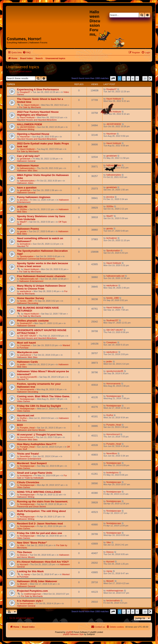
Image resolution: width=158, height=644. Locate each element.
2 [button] (124, 78)
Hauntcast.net (26, 415)
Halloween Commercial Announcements (36, 259)
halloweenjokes (27, 168)
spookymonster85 (28, 377)
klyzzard (24, 564)
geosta (23, 231)
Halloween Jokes (25, 183)
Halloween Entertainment (31, 281)
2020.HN (22, 207)
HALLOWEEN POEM (29, 124)
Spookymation (27, 256)
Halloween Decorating (28, 303)
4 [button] (133, 78)
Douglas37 (25, 92)
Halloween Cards (27, 362)
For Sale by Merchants (30, 107)
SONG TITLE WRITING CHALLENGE (39, 492)
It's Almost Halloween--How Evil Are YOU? (43, 562)
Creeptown (25, 345)
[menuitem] (27, 52)
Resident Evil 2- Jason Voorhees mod (40, 524)
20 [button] (145, 78)
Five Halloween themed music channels (41, 276)
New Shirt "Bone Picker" (32, 543)
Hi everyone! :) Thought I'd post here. (40, 435)
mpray (27, 574)
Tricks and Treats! (28, 454)
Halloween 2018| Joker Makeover (37, 581)
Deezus (24, 555)
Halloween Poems (28, 229)
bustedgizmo (26, 475)
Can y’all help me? (28, 156)
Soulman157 (26, 323)
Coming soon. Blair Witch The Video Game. (44, 396)
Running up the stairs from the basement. (43, 501)
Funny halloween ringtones (34, 197)
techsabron (25, 244)
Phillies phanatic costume (33, 321)
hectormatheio (27, 603)
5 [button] (137, 78)
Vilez (22, 545)
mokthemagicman (33, 594)
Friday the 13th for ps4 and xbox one (39, 533)
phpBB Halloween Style (73, 634)
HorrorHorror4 (27, 437)
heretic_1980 (26, 301)
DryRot (23, 418)
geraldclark (25, 159)
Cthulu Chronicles (28, 482)
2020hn (24, 209)
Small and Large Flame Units (35, 473)
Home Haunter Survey (31, 298)
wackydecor (26, 291)
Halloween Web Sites (27, 171)
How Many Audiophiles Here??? (37, 444)
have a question (27, 188)
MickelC (24, 584)
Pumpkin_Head (27, 428)
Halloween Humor (28, 166)
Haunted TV (23, 246)
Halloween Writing (26, 129)
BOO (20, 425)
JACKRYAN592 (27, 127)
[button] (113, 78)
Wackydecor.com (27, 352)
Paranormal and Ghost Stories (31, 506)
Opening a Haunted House (33, 134)
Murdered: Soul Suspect (32, 463)
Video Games (23, 401)
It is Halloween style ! (30, 601)
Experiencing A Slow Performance (38, 89)
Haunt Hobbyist (31, 105)
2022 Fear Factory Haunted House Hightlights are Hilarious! (38, 113)
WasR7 (23, 222)
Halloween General (26, 161)
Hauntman (25, 137)
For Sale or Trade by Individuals (42, 477)
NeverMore (25, 456)
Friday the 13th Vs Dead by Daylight (39, 406)
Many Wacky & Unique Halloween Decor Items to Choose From (41, 287)
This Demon (24, 552)
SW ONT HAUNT (28, 336)
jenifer (23, 364)
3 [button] (128, 78)
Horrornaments (27, 389)
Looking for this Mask (30, 571)
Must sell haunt (26, 343)
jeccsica (24, 200)
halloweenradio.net (29, 279)
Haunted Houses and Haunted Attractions (37, 120)
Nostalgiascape (27, 399)
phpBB (69, 632)
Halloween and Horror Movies (31, 430)
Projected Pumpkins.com (32, 591)
